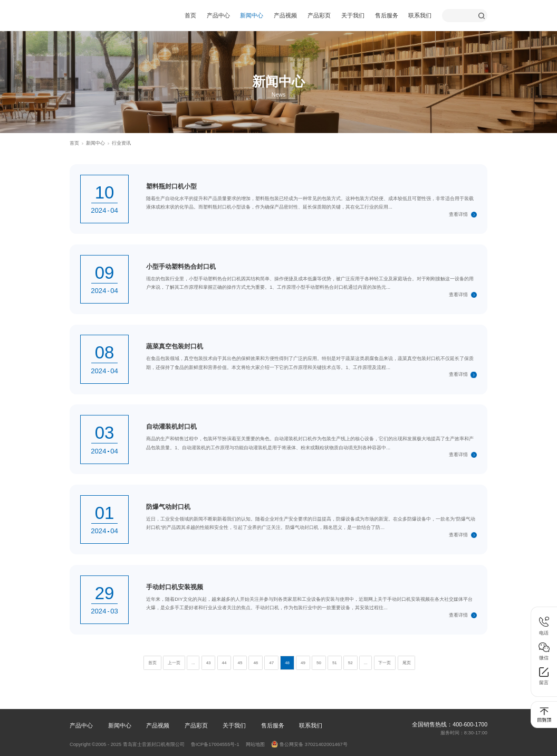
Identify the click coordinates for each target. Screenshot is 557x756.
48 (287, 663)
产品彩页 (319, 15)
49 (303, 663)
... (193, 663)
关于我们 (353, 15)
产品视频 (285, 15)
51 (335, 663)
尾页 (407, 663)
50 (319, 663)
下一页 (385, 663)
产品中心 (218, 15)
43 (209, 663)
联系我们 (420, 15)
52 (350, 663)
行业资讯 (121, 143)
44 (224, 663)
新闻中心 (252, 15)
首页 (190, 15)
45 (240, 663)
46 (256, 663)
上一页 (174, 663)
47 (271, 663)
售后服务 (387, 15)
